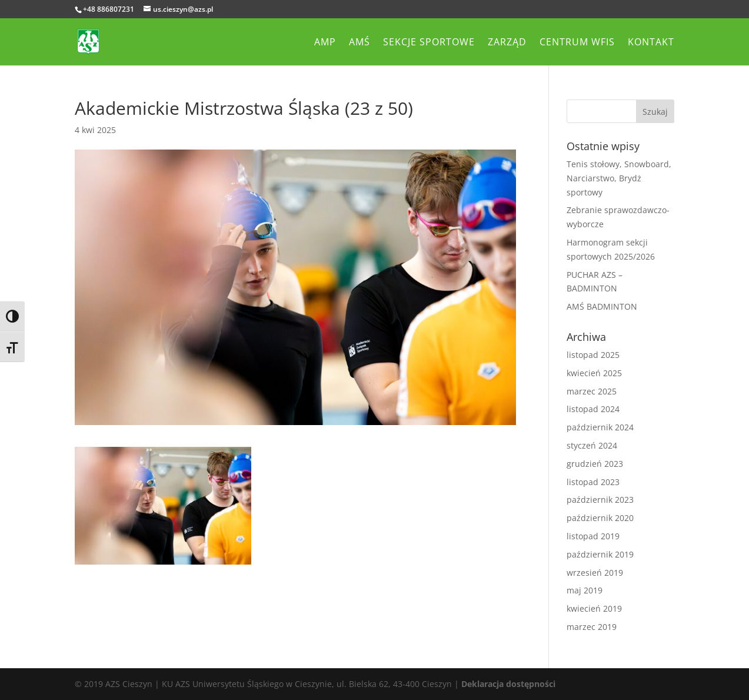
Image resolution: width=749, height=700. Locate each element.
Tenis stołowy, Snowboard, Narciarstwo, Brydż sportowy (619, 178)
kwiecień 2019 (594, 608)
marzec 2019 (592, 627)
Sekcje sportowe (429, 43)
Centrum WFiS (577, 43)
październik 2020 (600, 518)
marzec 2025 (592, 391)
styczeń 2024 (592, 445)
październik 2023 (600, 500)
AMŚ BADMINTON (602, 306)
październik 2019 (600, 554)
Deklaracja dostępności (508, 684)
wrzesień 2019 (595, 573)
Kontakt (651, 43)
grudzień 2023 (595, 464)
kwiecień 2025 (594, 373)
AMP (325, 43)
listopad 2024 (593, 409)
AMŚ (359, 43)
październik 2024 (600, 427)
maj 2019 (585, 590)
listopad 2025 (593, 355)
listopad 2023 (593, 482)
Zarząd (507, 43)
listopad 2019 (593, 536)
